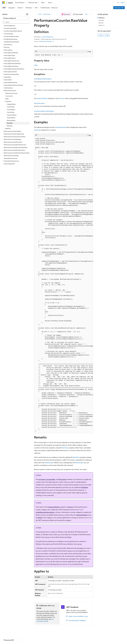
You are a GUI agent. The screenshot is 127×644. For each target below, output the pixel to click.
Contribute (34, 638)
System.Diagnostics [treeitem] (9, 26)
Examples (101, 20)
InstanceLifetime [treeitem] (12, 115)
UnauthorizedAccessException (44, 111)
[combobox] (16, 18)
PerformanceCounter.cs (46, 41)
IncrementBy (51, 479)
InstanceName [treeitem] (11, 118)
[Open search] (118, 3)
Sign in (123, 2)
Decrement (63, 479)
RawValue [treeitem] (10, 123)
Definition (102, 18)
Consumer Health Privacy (55, 638)
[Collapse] (27, 14)
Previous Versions (17, 638)
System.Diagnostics (48, 37)
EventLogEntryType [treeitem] (9, 55)
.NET (40, 14)
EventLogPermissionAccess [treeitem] (12, 61)
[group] (64, 285)
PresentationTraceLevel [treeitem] (10, 158)
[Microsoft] (4, 3)
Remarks (101, 23)
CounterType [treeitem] (11, 112)
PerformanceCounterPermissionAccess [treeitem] (15, 145)
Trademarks (79, 638)
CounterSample (60, 127)
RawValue (37, 130)
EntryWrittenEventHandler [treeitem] (11, 42)
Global (40, 518)
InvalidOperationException (43, 79)
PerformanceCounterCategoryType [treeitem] (14, 134)
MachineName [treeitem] (11, 120)
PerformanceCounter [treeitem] (11, 93)
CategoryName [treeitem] (11, 104)
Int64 (36, 65)
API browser (47, 14)
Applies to (101, 25)
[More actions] (91, 14)
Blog (26, 638)
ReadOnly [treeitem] (10, 126)
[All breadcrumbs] (36, 14)
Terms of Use (70, 638)
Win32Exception (39, 103)
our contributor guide (45, 620)
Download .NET (119, 8)
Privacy (42, 638)
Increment (42, 479)
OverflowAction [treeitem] (8, 88)
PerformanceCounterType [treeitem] (11, 156)
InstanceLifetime (42, 98)
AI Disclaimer (6, 638)
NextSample (49, 463)
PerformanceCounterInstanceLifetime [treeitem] (15, 137)
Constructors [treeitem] (9, 96)
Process (62, 98)
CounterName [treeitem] (11, 110)
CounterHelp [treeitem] (11, 107)
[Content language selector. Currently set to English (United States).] (11, 634)
